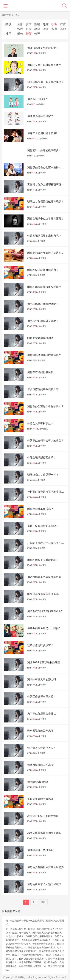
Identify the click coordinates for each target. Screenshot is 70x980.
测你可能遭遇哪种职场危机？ (44, 355)
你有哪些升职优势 (38, 782)
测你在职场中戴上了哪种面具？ (46, 219)
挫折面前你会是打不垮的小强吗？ (47, 492)
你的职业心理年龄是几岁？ (43, 321)
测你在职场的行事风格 (40, 372)
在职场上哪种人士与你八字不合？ (47, 543)
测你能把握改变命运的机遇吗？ (46, 253)
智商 (20, 29)
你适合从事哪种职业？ (40, 423)
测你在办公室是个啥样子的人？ (46, 406)
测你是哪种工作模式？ (40, 509)
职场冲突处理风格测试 (40, 338)
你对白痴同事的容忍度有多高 (44, 577)
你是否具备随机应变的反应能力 (46, 867)
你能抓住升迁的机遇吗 (40, 850)
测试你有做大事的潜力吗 (42, 679)
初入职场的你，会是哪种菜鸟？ (46, 82)
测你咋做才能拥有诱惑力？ (43, 270)
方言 (54, 29)
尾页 (43, 902)
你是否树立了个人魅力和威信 (44, 884)
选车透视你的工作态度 (40, 731)
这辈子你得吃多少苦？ (40, 645)
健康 (46, 29)
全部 (20, 24)
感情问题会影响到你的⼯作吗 (44, 833)
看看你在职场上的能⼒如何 (43, 816)
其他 (63, 29)
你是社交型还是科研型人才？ (44, 65)
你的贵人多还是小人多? (41, 748)
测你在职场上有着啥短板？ (43, 560)
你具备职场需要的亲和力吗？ (44, 236)
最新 (29, 34)
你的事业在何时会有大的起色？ (46, 440)
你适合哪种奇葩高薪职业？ (43, 48)
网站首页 (6, 15)
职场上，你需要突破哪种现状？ (46, 201)
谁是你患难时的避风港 (40, 799)
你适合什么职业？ (38, 99)
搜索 (64, 6)
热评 (37, 34)
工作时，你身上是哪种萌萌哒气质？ (48, 184)
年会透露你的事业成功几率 (43, 389)
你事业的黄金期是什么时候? (44, 628)
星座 (37, 29)
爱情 (29, 24)
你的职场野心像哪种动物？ (43, 304)
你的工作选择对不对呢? (41, 697)
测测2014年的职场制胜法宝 (44, 662)
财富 (63, 24)
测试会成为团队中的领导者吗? (45, 611)
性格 (37, 24)
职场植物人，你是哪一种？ (43, 475)
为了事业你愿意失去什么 (42, 714)
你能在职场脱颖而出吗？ (42, 458)
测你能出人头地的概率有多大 (44, 150)
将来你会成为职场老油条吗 (43, 594)
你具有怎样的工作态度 (40, 765)
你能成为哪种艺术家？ (40, 116)
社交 (29, 29)
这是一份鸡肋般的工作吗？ (43, 526)
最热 (20, 34)
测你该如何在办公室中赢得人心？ (47, 167)
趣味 (46, 24)
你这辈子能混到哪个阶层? (42, 133)
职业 (54, 24)
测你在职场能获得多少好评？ (44, 287)
